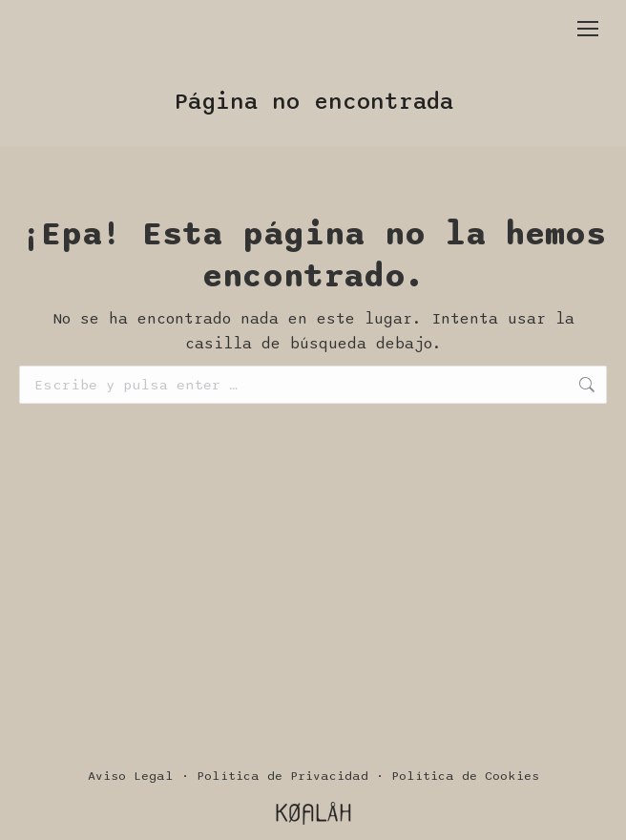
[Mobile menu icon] (588, 29)
